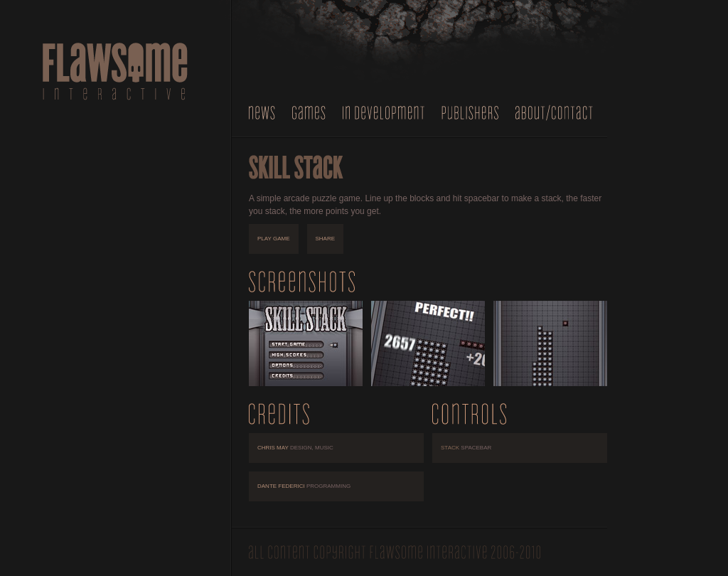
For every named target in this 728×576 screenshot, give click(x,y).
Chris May (295, 448)
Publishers (470, 113)
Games (309, 113)
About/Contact (554, 113)
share (326, 239)
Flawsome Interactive (115, 71)
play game (274, 239)
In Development (384, 113)
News (262, 113)
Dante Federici (304, 486)
